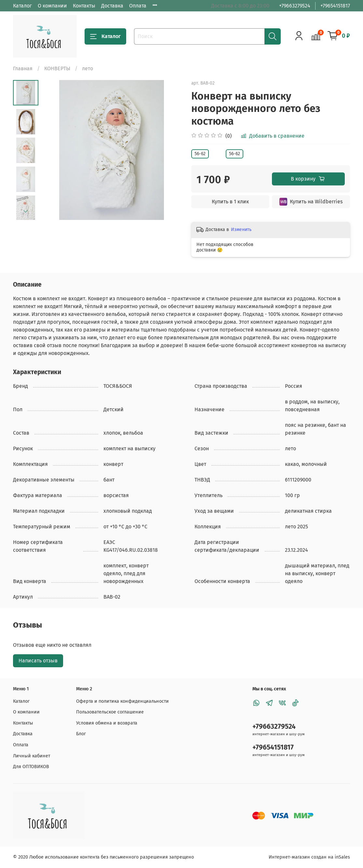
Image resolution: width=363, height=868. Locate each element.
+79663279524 (295, 6)
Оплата (138, 6)
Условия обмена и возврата (107, 723)
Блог (81, 734)
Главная (23, 68)
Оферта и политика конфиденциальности (122, 701)
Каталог (22, 6)
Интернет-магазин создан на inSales (309, 857)
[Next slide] (26, 211)
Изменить (241, 230)
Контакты (84, 6)
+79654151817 (335, 6)
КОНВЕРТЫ (57, 68)
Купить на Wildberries (311, 202)
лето (87, 68)
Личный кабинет (32, 756)
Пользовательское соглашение (110, 712)
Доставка (112, 6)
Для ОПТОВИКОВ (31, 767)
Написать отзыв (38, 661)
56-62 (200, 154)
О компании (52, 6)
